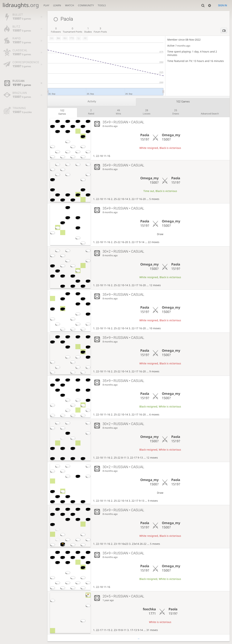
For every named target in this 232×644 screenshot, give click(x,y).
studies (88, 30)
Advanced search (210, 114)
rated (91, 112)
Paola (145, 135)
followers (56, 30)
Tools (102, 5)
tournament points (72, 30)
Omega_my (171, 135)
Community (86, 5)
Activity (92, 101)
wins (118, 112)
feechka (149, 609)
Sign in (222, 5)
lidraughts (21, 5)
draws (176, 112)
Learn (57, 5)
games (62, 112)
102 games (183, 102)
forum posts (100, 30)
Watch (70, 5)
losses (147, 112)
